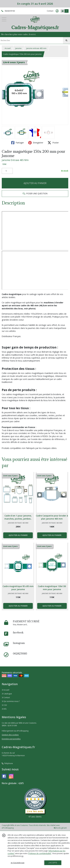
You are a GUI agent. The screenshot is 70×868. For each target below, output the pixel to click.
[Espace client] (57, 11)
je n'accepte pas (18, 863)
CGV (4, 705)
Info (4, 709)
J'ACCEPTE (53, 863)
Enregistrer (36, 143)
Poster (53, 143)
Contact (50, 11)
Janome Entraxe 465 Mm (15, 160)
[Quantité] (7, 171)
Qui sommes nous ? (11, 701)
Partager (18, 143)
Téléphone (7, 763)
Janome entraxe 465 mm (36, 48)
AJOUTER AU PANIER (35, 183)
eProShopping (8, 828)
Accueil (8, 48)
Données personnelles (11, 739)
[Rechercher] (66, 40)
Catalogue (7, 694)
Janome (18, 48)
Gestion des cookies (10, 735)
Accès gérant (60, 828)
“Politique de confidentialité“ (40, 853)
